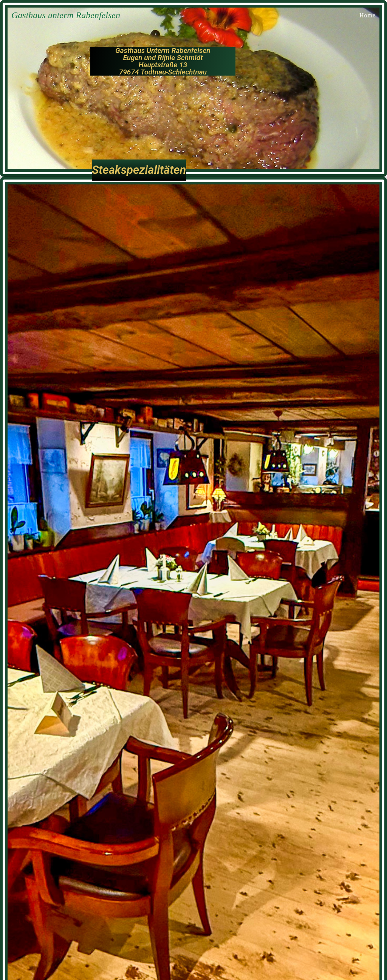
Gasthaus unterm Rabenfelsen (66, 15)
